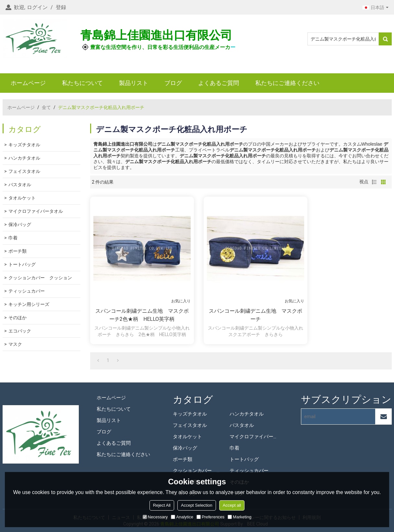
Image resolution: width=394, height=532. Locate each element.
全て (46, 107)
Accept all (232, 505)
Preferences (210, 517)
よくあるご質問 (219, 83)
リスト (374, 182)
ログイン (37, 7)
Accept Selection (197, 505)
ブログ (173, 83)
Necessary (155, 517)
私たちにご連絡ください (287, 83)
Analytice (182, 517)
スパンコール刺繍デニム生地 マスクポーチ (256, 315)
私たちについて (82, 83)
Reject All (162, 505)
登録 (61, 7)
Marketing (239, 517)
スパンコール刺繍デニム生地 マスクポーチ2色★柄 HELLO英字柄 (142, 315)
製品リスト (134, 83)
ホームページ (28, 83)
